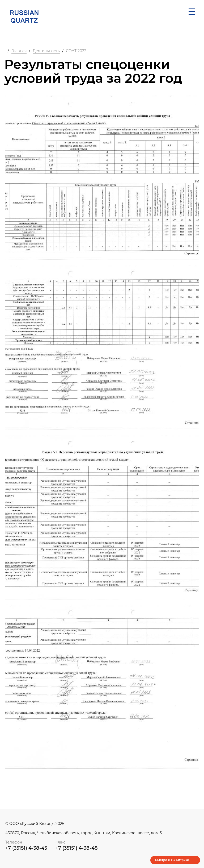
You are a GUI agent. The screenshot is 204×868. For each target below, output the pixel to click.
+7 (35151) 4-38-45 (26, 848)
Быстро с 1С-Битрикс (172, 860)
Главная (19, 51)
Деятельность (46, 51)
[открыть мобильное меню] (192, 11)
